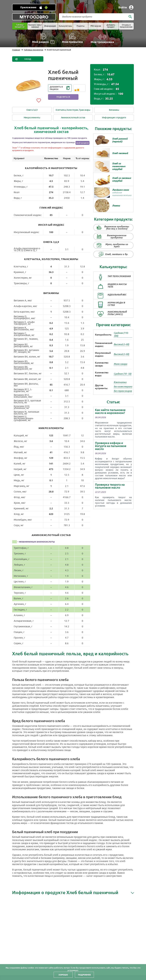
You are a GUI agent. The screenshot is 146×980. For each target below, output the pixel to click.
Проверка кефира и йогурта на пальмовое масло (111, 446)
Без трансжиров (123, 391)
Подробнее (84, 975)
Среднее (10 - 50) (123, 374)
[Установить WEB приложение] (34, 7)
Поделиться (63, 97)
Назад (28, 59)
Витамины (114, 110)
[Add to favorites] (39, 100)
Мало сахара (120, 364)
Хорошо (63, 975)
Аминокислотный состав (73, 118)
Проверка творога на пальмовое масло (110, 486)
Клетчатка (120, 382)
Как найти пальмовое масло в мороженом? (110, 411)
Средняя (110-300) (121, 335)
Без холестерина (123, 387)
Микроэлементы (32, 118)
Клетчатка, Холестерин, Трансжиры (73, 110)
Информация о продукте (114, 118)
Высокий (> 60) (121, 344)
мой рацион (83, 143)
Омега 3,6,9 (32, 110)
